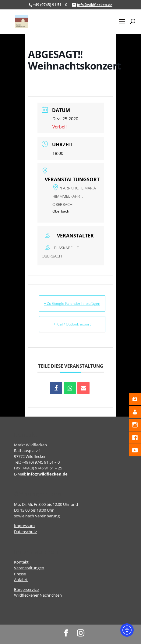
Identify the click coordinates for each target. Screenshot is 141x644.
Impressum (24, 526)
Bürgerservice (26, 589)
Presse (20, 574)
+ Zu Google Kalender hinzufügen (72, 303)
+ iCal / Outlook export (72, 324)
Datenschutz (25, 532)
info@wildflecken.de (47, 474)
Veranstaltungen (29, 568)
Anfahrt (21, 580)
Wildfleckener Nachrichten (38, 595)
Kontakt (21, 562)
